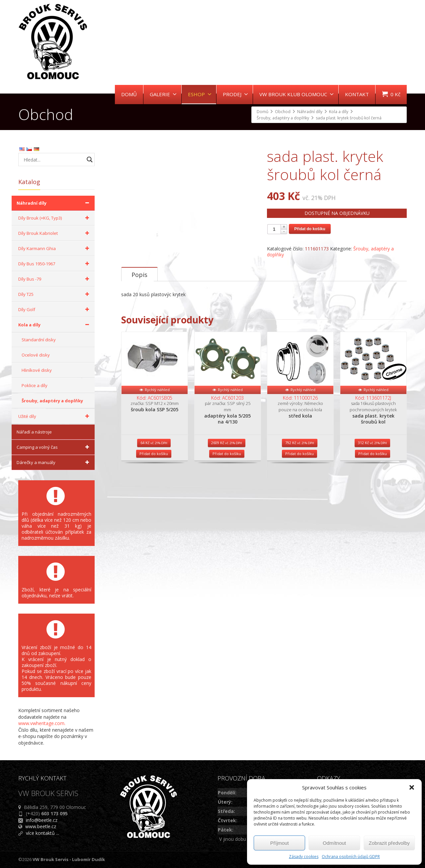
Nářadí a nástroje (34, 432)
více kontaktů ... (42, 833)
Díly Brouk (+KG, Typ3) (55, 218)
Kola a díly (55, 325)
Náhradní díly (54, 203)
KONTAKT (357, 94)
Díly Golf (55, 309)
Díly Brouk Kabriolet (55, 233)
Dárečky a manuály (54, 462)
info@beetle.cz (42, 820)
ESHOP (200, 94)
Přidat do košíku (310, 229)
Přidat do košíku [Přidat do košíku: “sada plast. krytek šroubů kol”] (373, 478)
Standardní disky (39, 340)
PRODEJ (235, 94)
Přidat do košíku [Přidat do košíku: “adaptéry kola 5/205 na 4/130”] (227, 478)
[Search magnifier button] (90, 160)
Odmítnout (334, 843)
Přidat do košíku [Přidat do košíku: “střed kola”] (299, 478)
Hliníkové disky (37, 370)
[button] (412, 787)
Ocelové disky (36, 355)
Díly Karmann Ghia (55, 248)
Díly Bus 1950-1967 (55, 264)
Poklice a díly (35, 385)
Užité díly (55, 416)
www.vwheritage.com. (42, 723)
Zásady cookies (304, 857)
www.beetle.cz (41, 826)
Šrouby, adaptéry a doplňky (52, 401)
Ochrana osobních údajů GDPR (351, 857)
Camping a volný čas (54, 447)
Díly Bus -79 (55, 279)
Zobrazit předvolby (389, 843)
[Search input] (53, 160)
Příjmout (280, 843)
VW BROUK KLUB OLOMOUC (297, 94)
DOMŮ (129, 94)
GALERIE (163, 94)
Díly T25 (55, 294)
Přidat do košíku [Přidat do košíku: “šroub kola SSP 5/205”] (154, 478)
